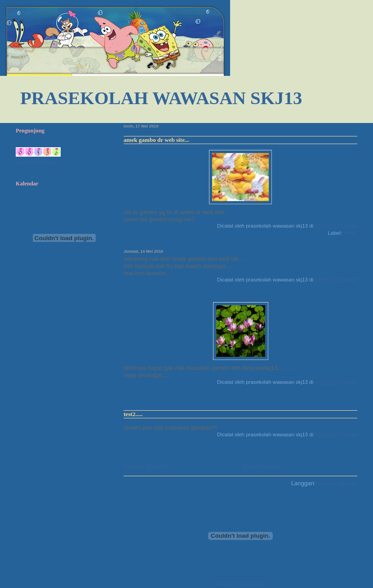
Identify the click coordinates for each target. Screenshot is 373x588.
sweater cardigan (36, 162)
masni (350, 233)
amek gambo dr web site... (156, 140)
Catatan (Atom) (337, 483)
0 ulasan (347, 226)
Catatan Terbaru (145, 466)
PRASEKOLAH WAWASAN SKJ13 (161, 98)
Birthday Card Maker (240, 584)
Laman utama (262, 466)
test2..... (133, 414)
